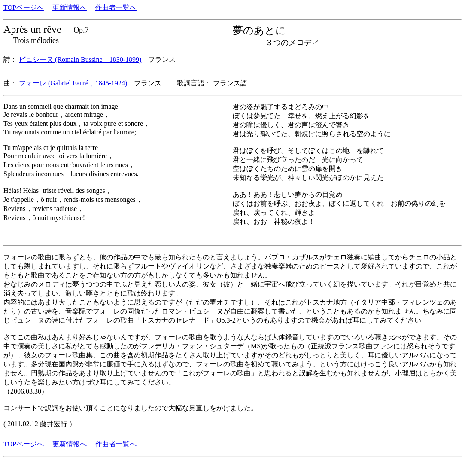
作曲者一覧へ (116, 8)
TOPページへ (24, 8)
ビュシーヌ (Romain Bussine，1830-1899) (80, 59)
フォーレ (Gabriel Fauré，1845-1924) (73, 83)
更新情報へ (70, 8)
